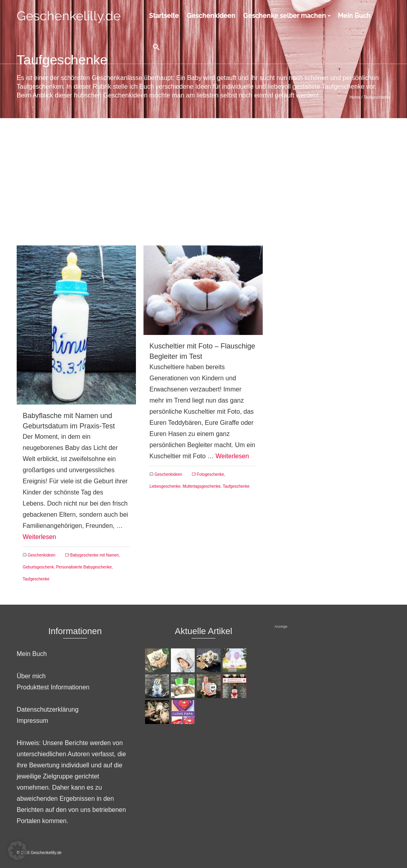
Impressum (32, 721)
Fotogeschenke (211, 474)
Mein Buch (32, 654)
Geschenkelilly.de (69, 16)
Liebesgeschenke (165, 486)
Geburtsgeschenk (38, 567)
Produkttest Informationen (53, 687)
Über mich (31, 676)
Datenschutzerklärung (48, 709)
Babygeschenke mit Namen (95, 555)
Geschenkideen (42, 555)
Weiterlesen (39, 537)
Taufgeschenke (36, 579)
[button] (17, 850)
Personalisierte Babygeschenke (84, 567)
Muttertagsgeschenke (202, 486)
